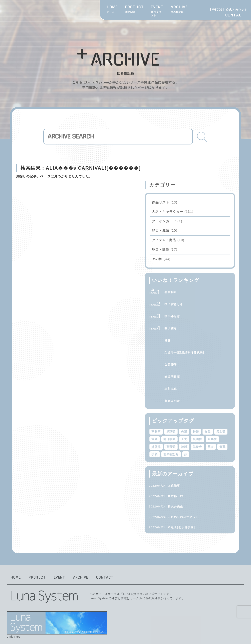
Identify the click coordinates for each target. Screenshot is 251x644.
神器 (220, 415)
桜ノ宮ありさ (199, 287)
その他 (182, 242)
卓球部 (195, 415)
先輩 (209, 415)
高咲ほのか (197, 384)
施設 (194, 438)
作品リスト (185, 185)
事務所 (181, 415)
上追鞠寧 (199, 476)
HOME (87, 10)
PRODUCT (109, 10)
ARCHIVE (157, 10)
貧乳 (179, 445)
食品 (179, 422)
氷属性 (207, 430)
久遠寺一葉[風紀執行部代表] (209, 336)
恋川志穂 (195, 372)
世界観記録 (207, 445)
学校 (191, 445)
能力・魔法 (185, 214)
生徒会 (207, 438)
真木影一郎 (200, 487)
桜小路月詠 (197, 299)
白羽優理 (195, 348)
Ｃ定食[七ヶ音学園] (206, 518)
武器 (206, 422)
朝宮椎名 (195, 275)
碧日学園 (221, 422)
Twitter (226, 10)
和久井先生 (200, 497)
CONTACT (233, 15)
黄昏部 (181, 438)
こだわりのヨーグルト (208, 508)
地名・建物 (185, 233)
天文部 (193, 422)
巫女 (220, 438)
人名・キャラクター (192, 195)
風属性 (193, 430)
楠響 (192, 324)
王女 (179, 430)
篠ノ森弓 (195, 311)
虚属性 (222, 430)
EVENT (134, 10)
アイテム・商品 (189, 223)
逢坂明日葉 (197, 360)
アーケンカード (189, 204)
